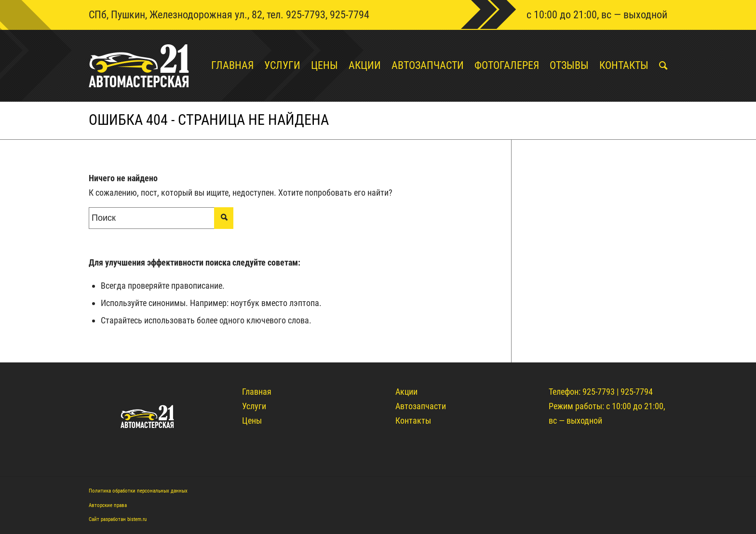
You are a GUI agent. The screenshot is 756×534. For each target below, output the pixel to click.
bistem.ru (137, 519)
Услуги (254, 406)
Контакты (413, 421)
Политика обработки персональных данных (138, 491)
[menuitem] (227, 66)
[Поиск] (658, 66)
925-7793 (306, 15)
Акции (406, 392)
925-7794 (350, 15)
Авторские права (108, 505)
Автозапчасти (421, 406)
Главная (257, 392)
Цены (252, 421)
